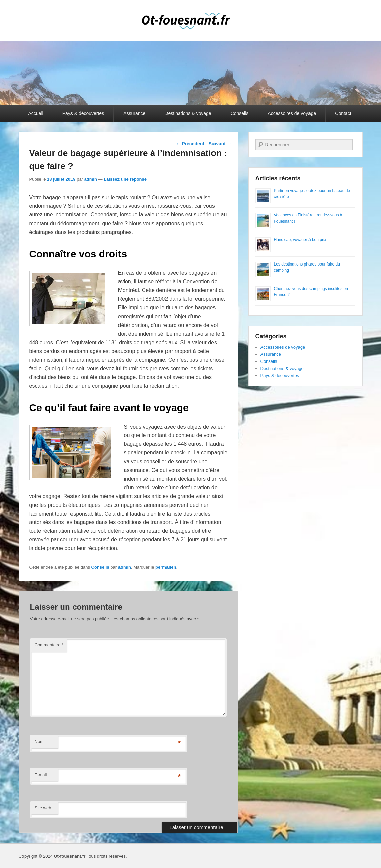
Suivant (220, 144)
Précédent (190, 144)
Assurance (134, 113)
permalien (166, 567)
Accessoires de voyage (292, 113)
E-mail (41, 775)
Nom (39, 742)
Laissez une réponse (125, 179)
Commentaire (49, 645)
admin (91, 179)
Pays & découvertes (83, 113)
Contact (343, 113)
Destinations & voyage (188, 113)
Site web (43, 808)
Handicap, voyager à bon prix (300, 240)
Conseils (240, 113)
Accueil (36, 113)
